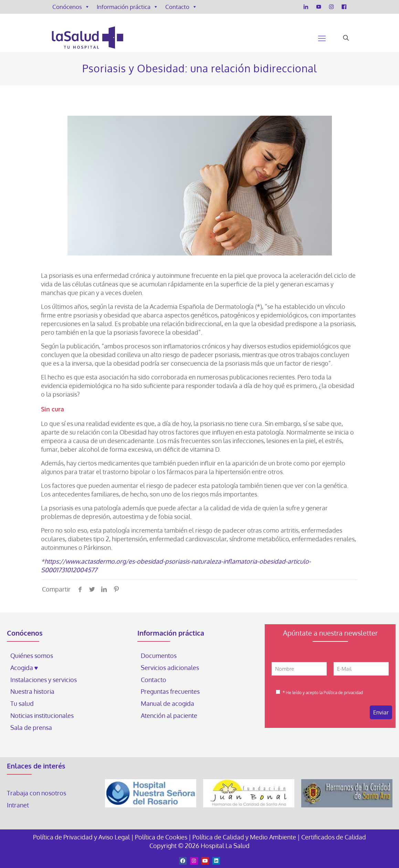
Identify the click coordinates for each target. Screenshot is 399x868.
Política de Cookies (161, 837)
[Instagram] (331, 7)
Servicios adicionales (170, 668)
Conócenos (71, 7)
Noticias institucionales (42, 715)
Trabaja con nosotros (36, 793)
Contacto (181, 7)
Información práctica (128, 7)
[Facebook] (344, 7)
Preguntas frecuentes (170, 691)
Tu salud (22, 703)
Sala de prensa (31, 728)
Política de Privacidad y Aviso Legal (82, 837)
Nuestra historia (32, 691)
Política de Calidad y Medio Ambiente (244, 837)
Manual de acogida (167, 703)
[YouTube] (319, 7)
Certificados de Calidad (334, 837)
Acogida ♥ (24, 668)
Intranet (19, 805)
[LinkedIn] (306, 7)
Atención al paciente (170, 715)
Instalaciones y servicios (44, 680)
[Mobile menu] (322, 38)
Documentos (159, 656)
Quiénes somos (32, 656)
